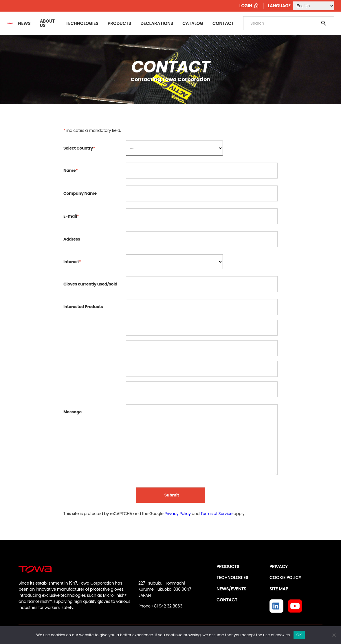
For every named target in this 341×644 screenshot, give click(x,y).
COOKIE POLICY (285, 577)
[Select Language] (313, 6)
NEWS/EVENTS (231, 589)
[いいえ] (334, 635)
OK (299, 635)
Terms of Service (217, 514)
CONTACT (227, 600)
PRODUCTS (228, 566)
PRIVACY (279, 566)
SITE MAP (279, 589)
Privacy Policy (178, 514)
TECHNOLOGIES (232, 577)
